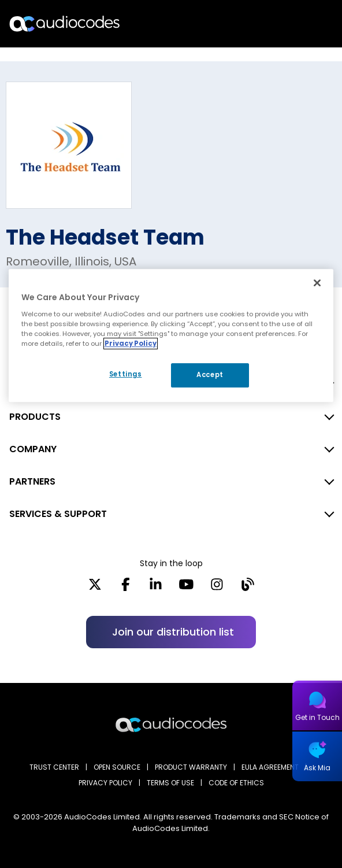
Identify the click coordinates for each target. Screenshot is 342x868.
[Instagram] (217, 588)
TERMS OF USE (170, 783)
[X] (95, 588)
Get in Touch (317, 717)
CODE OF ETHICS (236, 783)
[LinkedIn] (156, 588)
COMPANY (33, 449)
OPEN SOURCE (117, 767)
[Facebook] (126, 588)
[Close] (317, 283)
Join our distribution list (173, 632)
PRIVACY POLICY (105, 783)
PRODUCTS (35, 417)
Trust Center (54, 767)
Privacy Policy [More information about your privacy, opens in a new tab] (131, 343)
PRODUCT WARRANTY (191, 767)
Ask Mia (317, 768)
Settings (126, 374)
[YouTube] (186, 588)
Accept (210, 375)
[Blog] (248, 588)
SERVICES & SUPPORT (58, 514)
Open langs (304, 24)
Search (283, 24)
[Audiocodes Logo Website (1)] (65, 23)
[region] (171, 335)
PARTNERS (32, 481)
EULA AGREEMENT (270, 767)
